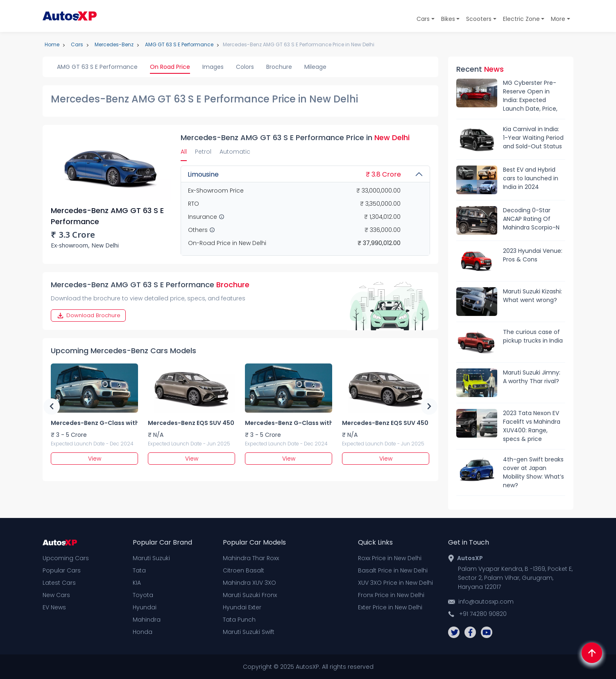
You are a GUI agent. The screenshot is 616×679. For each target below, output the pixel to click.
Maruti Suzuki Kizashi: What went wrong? (532, 296)
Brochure (279, 67)
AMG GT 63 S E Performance (97, 67)
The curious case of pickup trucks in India (533, 336)
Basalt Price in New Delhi (393, 570)
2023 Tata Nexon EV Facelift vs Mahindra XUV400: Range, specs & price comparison (532, 426)
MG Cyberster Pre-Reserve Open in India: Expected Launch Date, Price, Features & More (530, 96)
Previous (52, 406)
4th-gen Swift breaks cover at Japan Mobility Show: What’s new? (533, 472)
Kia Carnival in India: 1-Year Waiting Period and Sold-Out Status (533, 138)
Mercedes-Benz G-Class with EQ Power (94, 423)
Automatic (235, 152)
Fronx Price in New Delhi (391, 595)
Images (213, 67)
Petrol (203, 152)
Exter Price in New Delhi (390, 607)
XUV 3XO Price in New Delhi (395, 583)
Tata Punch (239, 620)
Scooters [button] (479, 19)
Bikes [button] (448, 19)
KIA (137, 583)
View (95, 459)
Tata (139, 570)
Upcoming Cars (66, 558)
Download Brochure (88, 316)
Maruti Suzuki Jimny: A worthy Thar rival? (532, 377)
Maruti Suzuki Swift (249, 632)
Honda (143, 632)
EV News (54, 607)
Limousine (294, 174)
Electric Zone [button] (521, 19)
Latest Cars (59, 583)
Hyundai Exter (242, 607)
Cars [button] (423, 19)
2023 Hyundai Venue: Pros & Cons (533, 255)
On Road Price (170, 67)
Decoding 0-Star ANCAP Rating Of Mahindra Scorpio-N (531, 219)
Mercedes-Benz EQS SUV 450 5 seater (191, 423)
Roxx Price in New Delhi (390, 558)
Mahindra (147, 620)
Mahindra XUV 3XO (249, 583)
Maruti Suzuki (151, 558)
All (184, 152)
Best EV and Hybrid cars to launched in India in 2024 (531, 178)
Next (429, 406)
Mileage (315, 67)
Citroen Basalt (243, 570)
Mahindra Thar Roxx (251, 558)
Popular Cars (62, 570)
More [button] (558, 19)
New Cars (56, 595)
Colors (245, 67)
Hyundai (145, 607)
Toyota (143, 595)
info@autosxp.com (486, 602)
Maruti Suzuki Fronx (250, 595)
